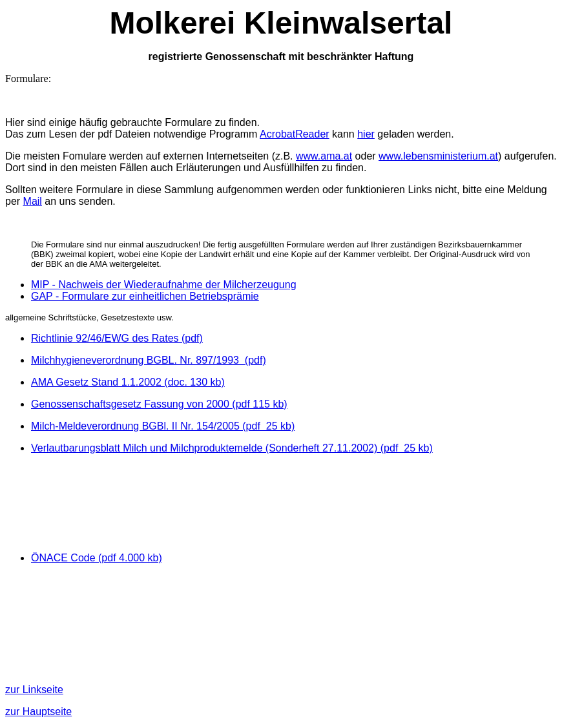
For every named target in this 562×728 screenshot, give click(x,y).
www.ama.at (324, 156)
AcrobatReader (295, 134)
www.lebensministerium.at (438, 156)
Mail (33, 201)
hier (366, 134)
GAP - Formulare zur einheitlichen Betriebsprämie (145, 296)
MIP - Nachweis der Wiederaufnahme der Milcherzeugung (164, 285)
